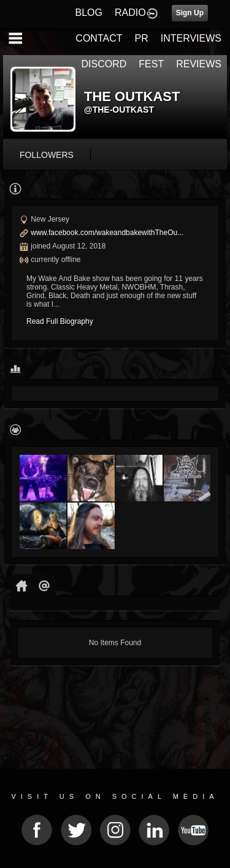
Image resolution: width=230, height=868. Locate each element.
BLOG (89, 13)
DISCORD (104, 64)
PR (141, 38)
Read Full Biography (60, 321)
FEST (151, 64)
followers (47, 155)
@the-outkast (119, 110)
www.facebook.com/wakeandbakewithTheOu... (107, 233)
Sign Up (190, 13)
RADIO (130, 13)
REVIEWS (199, 64)
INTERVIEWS (191, 38)
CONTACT (99, 38)
